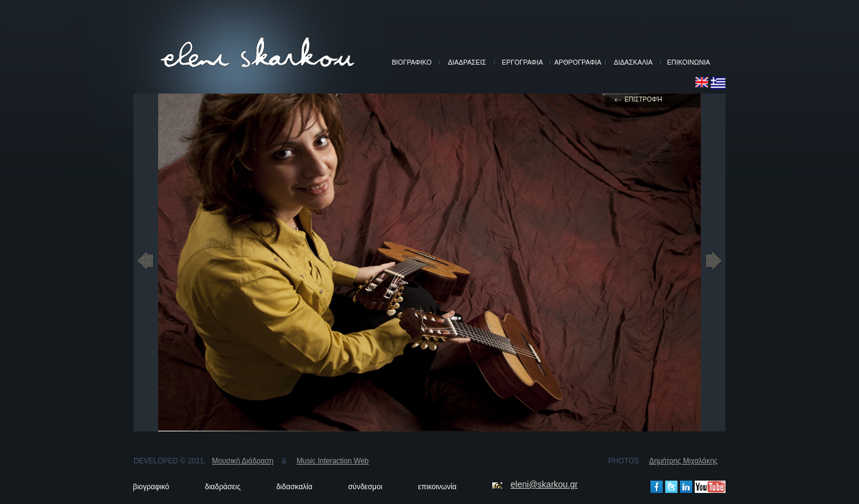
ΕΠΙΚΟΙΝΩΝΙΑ (689, 62)
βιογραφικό (151, 487)
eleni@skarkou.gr (544, 484)
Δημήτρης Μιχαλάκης (683, 461)
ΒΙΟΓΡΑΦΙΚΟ (412, 62)
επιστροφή (643, 99)
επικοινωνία (437, 487)
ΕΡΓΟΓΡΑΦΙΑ (523, 62)
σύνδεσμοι (366, 487)
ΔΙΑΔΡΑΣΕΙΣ (467, 62)
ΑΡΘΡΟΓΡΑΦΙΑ (578, 62)
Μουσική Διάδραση (243, 461)
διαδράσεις (223, 487)
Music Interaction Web (333, 461)
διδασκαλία (294, 487)
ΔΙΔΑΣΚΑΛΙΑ (633, 62)
